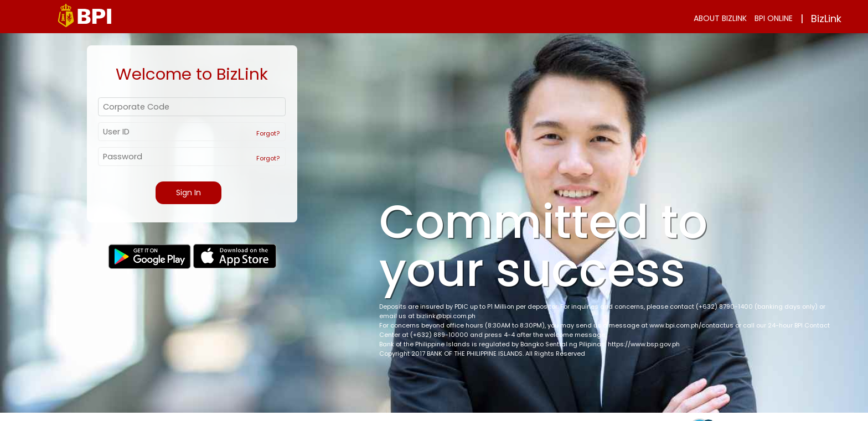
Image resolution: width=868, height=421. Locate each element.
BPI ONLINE (774, 18)
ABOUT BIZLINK (720, 18)
